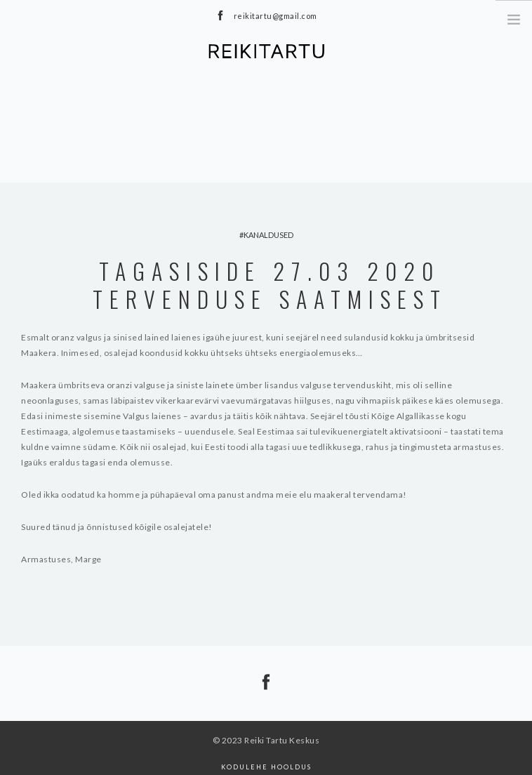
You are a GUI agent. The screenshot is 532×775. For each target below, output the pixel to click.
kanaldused (268, 235)
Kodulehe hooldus (266, 767)
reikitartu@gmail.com (275, 16)
